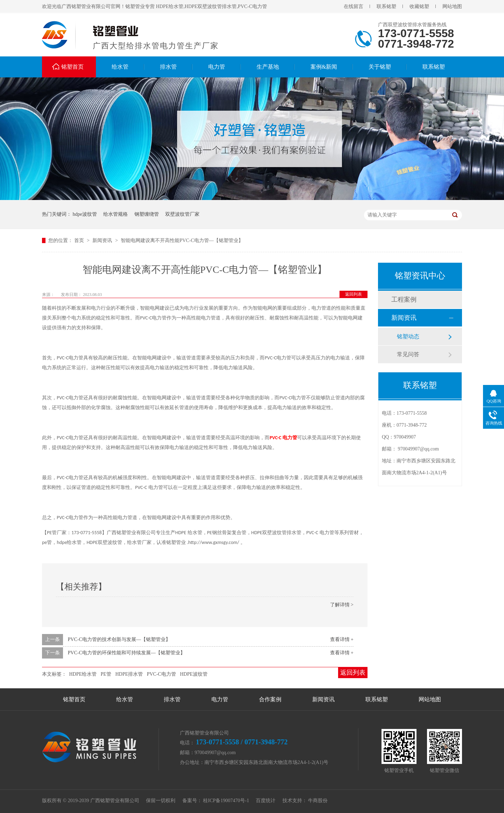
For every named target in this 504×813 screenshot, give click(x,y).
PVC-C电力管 (161, 674)
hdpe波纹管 (85, 214)
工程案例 (404, 299)
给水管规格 (115, 214)
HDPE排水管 (129, 674)
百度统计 (266, 801)
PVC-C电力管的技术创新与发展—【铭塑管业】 (119, 639)
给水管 (120, 67)
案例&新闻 (324, 67)
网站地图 (452, 6)
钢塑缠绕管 (147, 214)
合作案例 (270, 699)
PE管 (106, 674)
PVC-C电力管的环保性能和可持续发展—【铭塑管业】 (127, 653)
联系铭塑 (386, 6)
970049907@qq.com (419, 449)
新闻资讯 (103, 240)
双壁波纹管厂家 (182, 214)
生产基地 (268, 67)
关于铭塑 (380, 67)
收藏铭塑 (419, 6)
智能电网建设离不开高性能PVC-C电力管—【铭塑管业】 (182, 240)
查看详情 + (342, 639)
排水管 (168, 67)
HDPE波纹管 (194, 674)
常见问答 (408, 354)
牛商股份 (318, 801)
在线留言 (353, 6)
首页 (80, 240)
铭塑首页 (72, 67)
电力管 (217, 67)
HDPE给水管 (83, 674)
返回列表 (353, 294)
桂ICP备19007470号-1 (226, 801)
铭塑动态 (408, 336)
